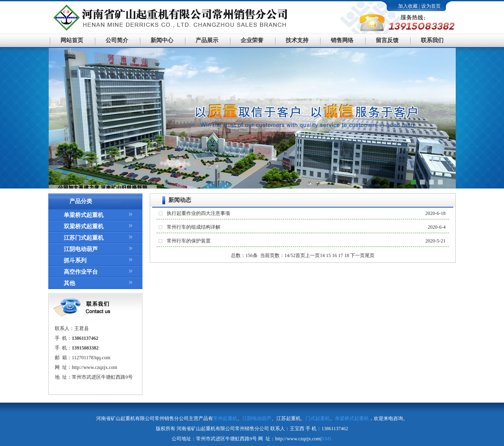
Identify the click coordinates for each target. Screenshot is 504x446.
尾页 (370, 255)
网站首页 (72, 40)
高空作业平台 (81, 272)
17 (340, 255)
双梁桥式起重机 (84, 226)
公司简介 (117, 40)
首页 (300, 255)
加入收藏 (408, 6)
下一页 (358, 255)
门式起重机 (318, 418)
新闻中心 (162, 40)
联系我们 (432, 40)
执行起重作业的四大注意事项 (198, 213)
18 (347, 255)
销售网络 (342, 40)
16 (334, 255)
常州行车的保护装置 (189, 241)
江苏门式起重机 (84, 238)
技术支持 (297, 40)
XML (327, 439)
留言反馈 (387, 40)
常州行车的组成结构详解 (194, 227)
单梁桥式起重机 (84, 215)
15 (328, 255)
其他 (69, 283)
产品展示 (207, 40)
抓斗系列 (75, 261)
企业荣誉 (252, 40)
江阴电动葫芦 (81, 249)
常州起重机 (225, 418)
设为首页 (431, 6)
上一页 (312, 255)
